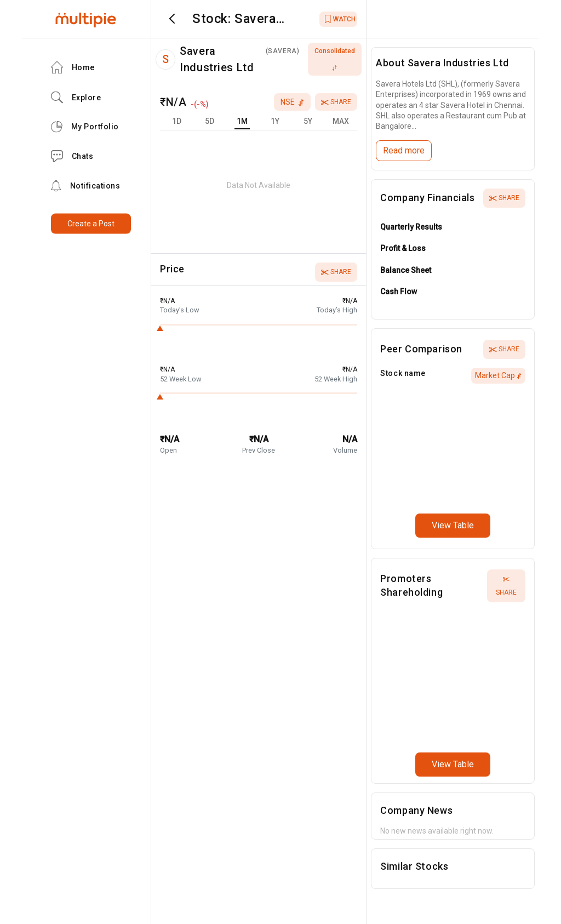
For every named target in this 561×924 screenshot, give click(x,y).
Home (73, 68)
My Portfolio (85, 127)
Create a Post (91, 224)
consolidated (335, 59)
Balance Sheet (406, 270)
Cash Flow (399, 292)
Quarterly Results (411, 227)
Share (336, 102)
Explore (76, 98)
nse (292, 102)
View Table (453, 525)
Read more (404, 150)
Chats (72, 156)
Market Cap (498, 375)
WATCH (340, 19)
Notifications (86, 186)
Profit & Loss (403, 248)
